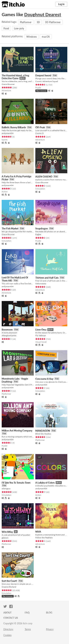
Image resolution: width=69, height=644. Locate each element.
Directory (8, 629)
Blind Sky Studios (43, 434)
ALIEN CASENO (44, 177)
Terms (28, 629)
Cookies (7, 635)
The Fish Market (10, 228)
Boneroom (7, 330)
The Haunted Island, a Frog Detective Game (15, 77)
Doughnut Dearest (43, 14)
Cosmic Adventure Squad (47, 81)
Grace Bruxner (8, 84)
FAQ (27, 613)
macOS (46, 37)
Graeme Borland (9, 587)
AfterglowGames (9, 335)
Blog (49, 613)
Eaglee (38, 234)
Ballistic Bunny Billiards (14, 127)
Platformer (26, 22)
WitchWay (7, 532)
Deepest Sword (43, 75)
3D (38, 22)
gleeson (5, 538)
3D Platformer (53, 22)
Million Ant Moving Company (17, 431)
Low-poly (19, 28)
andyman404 (8, 133)
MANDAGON (43, 431)
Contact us (11, 618)
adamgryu (6, 489)
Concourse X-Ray (44, 379)
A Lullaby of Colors (45, 483)
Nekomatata (41, 284)
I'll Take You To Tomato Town (16, 483)
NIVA (38, 532)
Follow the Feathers (44, 538)
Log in (61, 4)
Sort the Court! (9, 581)
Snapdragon (42, 228)
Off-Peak (40, 127)
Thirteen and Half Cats (47, 278)
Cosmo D (39, 133)
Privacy (50, 629)
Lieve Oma (41, 330)
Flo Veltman (41, 335)
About (7, 613)
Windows (32, 37)
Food (6, 28)
